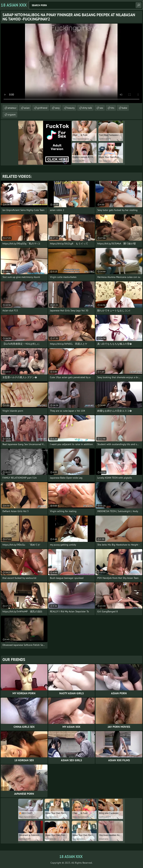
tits (112, 108)
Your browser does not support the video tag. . (71, 63)
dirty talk (87, 108)
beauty (71, 108)
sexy (57, 108)
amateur (12, 108)
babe (124, 108)
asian (27, 108)
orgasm (12, 115)
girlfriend (42, 108)
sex (101, 108)
